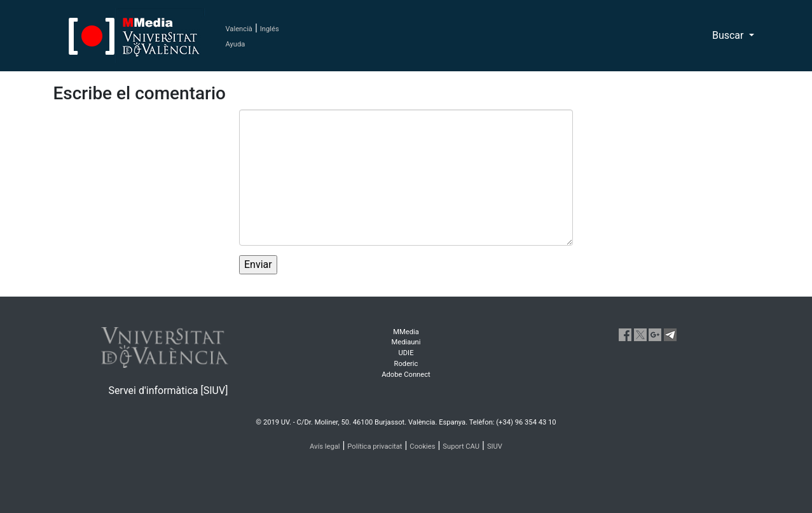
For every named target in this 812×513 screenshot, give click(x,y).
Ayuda (236, 44)
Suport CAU (461, 446)
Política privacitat (375, 446)
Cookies (422, 446)
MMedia (406, 332)
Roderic (406, 364)
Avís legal (325, 446)
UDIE (406, 353)
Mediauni (406, 342)
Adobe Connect (406, 375)
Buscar (729, 35)
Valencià (239, 29)
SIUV (495, 446)
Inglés (270, 29)
